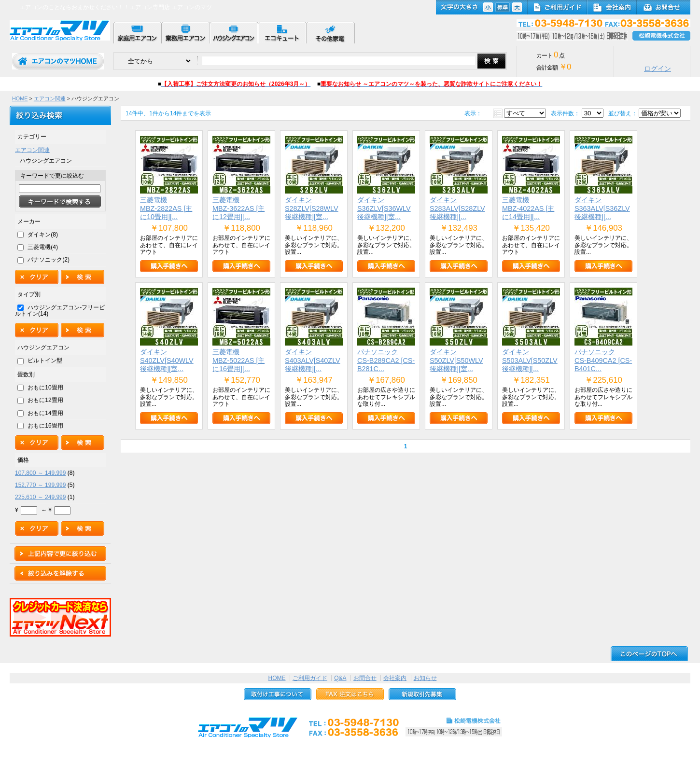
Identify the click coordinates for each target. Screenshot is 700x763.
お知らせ (425, 678)
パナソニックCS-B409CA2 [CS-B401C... (603, 360)
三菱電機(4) (43, 247)
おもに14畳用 (45, 413)
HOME (20, 98)
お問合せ (365, 678)
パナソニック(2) (49, 260)
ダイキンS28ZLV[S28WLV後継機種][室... (312, 208)
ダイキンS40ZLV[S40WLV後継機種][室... (167, 360)
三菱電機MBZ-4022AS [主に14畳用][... (528, 208)
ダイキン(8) (43, 235)
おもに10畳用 (45, 388)
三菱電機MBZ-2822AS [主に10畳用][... (166, 208)
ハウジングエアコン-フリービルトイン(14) (60, 311)
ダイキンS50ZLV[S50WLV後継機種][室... (456, 360)
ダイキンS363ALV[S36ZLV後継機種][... (602, 208)
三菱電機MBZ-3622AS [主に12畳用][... (238, 208)
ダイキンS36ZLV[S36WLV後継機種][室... (384, 208)
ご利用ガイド (310, 678)
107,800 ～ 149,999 (40, 473)
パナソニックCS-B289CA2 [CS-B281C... (386, 360)
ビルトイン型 (45, 361)
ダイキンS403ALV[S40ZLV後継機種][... (313, 360)
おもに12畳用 (45, 400)
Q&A (340, 678)
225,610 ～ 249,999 (40, 497)
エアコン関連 (50, 98)
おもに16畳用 (45, 426)
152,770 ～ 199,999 (40, 485)
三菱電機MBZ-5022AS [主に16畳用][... (238, 360)
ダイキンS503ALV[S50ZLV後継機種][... (530, 360)
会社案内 (395, 678)
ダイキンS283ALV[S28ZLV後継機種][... (457, 208)
